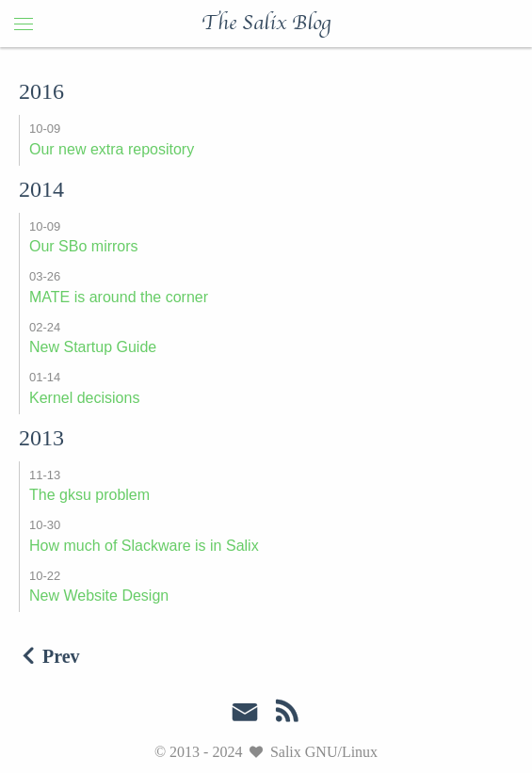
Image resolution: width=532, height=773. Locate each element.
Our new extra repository (112, 149)
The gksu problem (89, 495)
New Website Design (99, 596)
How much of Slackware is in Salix (144, 546)
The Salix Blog (266, 24)
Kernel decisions (84, 398)
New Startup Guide (93, 347)
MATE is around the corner (119, 297)
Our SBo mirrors (84, 246)
